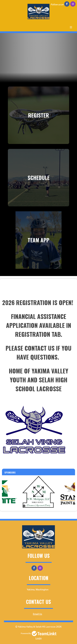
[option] (38, 492)
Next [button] (69, 490)
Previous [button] (8, 490)
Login (39, 638)
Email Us (38, 614)
